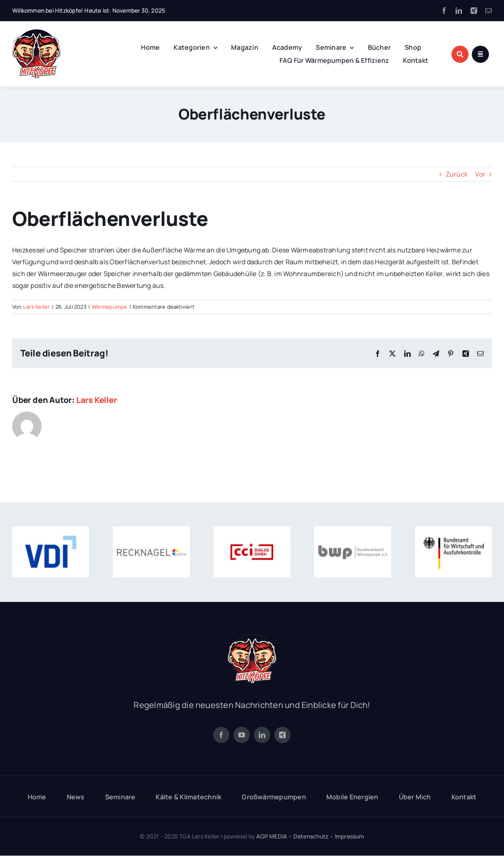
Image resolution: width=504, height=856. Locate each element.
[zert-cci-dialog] (252, 530)
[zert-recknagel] (151, 530)
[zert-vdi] (51, 530)
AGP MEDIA (272, 836)
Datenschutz (311, 836)
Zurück (457, 174)
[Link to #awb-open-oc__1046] (460, 54)
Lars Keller (37, 307)
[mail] (489, 11)
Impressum (350, 836)
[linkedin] (459, 11)
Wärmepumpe (109, 307)
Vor (480, 174)
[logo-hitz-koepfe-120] (36, 33)
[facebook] (444, 11)
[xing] (474, 11)
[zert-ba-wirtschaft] (453, 530)
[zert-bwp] (352, 530)
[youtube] (242, 735)
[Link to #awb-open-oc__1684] (480, 54)
